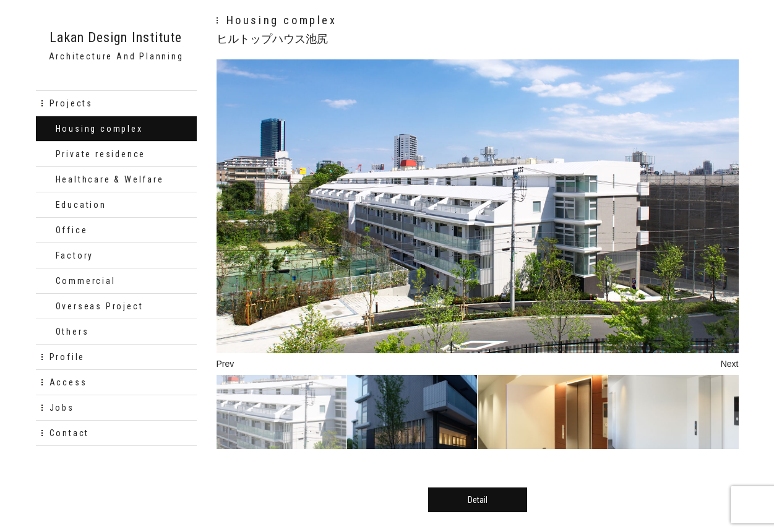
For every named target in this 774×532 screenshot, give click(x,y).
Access (68, 382)
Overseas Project (100, 306)
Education (81, 205)
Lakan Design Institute (116, 38)
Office (72, 230)
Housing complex (99, 129)
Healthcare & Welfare (110, 179)
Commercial (86, 281)
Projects (71, 103)
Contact (70, 433)
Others (72, 332)
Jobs (62, 408)
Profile (67, 357)
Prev (226, 364)
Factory (75, 255)
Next (730, 364)
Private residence (101, 154)
